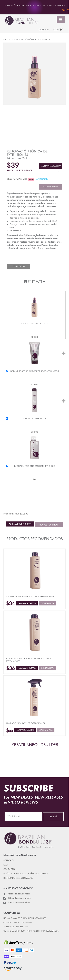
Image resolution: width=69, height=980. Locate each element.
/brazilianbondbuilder (17, 894)
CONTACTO (9, 869)
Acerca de (9, 861)
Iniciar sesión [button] (10, 6)
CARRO (44, 30)
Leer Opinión (18, 266)
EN (63, 10)
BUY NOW (49, 525)
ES (68, 10)
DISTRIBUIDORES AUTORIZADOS (18, 878)
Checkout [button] (49, 6)
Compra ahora (51, 187)
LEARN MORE (42, 179)
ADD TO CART (20, 524)
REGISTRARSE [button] (24, 6)
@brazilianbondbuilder (17, 898)
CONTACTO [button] (37, 6)
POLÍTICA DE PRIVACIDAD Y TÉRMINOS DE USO (25, 874)
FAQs (6, 865)
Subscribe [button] (61, 6)
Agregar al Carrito (51, 166)
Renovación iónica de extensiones (27, 153)
